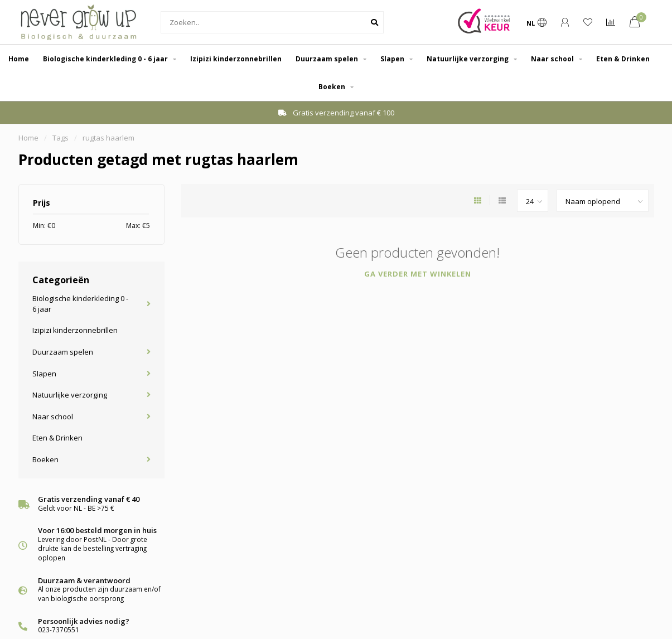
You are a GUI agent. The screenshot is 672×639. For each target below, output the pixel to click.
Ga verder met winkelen (418, 274)
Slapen (392, 59)
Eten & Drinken (623, 59)
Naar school (552, 59)
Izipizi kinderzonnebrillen (236, 59)
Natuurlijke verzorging (468, 59)
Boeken (332, 87)
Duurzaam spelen (327, 59)
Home (19, 59)
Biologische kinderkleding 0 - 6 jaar (105, 59)
